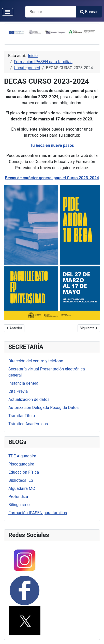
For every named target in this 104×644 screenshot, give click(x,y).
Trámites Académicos (28, 424)
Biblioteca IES (21, 480)
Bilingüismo (19, 505)
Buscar (89, 12)
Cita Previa (18, 391)
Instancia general (24, 383)
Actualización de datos (29, 399)
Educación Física (24, 472)
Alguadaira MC (22, 488)
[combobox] (51, 12)
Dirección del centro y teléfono (36, 361)
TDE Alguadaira (22, 456)
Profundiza (18, 497)
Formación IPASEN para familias (38, 513)
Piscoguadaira (21, 464)
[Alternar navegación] (8, 12)
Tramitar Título (22, 416)
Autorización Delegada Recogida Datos (43, 408)
